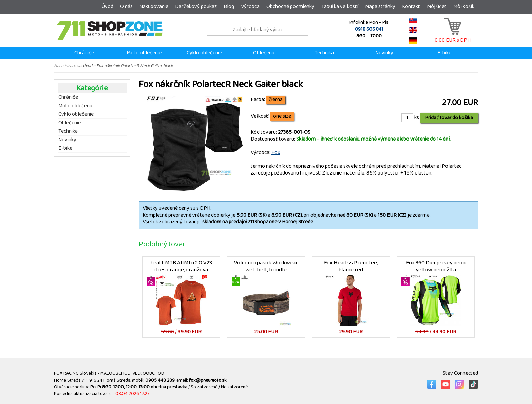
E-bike (444, 53)
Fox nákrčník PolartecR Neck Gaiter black (135, 66)
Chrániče (84, 53)
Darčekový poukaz (196, 7)
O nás (126, 7)
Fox (276, 153)
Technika (324, 53)
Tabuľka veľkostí (340, 7)
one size (282, 116)
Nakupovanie (154, 7)
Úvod (107, 7)
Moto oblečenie (144, 53)
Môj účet (437, 7)
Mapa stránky (380, 7)
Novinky (384, 53)
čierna (276, 100)
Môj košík (464, 7)
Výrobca (250, 7)
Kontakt (411, 7)
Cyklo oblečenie (204, 53)
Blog (229, 7)
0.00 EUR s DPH (453, 37)
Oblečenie (264, 53)
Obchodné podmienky (290, 7)
